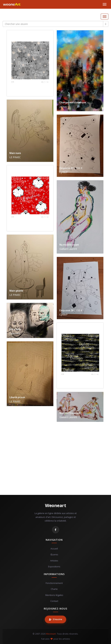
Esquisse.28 (66, 310)
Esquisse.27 (66, 168)
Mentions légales (54, 595)
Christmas (15, 87)
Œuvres (54, 555)
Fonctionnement (54, 583)
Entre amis (15, 329)
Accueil (54, 549)
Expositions (54, 567)
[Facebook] (56, 530)
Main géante (16, 291)
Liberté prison (17, 397)
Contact (54, 601)
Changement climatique (73, 102)
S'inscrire (55, 619)
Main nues (15, 153)
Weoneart (55, 505)
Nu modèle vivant (69, 245)
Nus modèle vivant (70, 413)
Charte (54, 589)
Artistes (54, 561)
